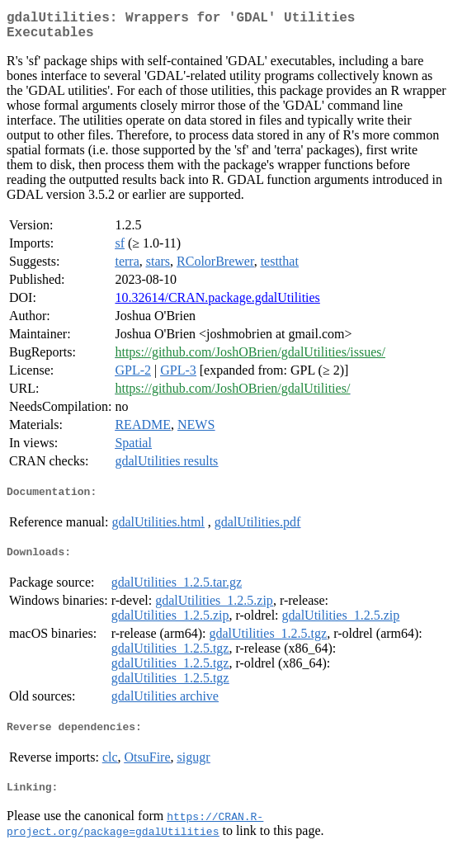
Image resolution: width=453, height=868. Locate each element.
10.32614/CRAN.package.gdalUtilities (217, 304)
